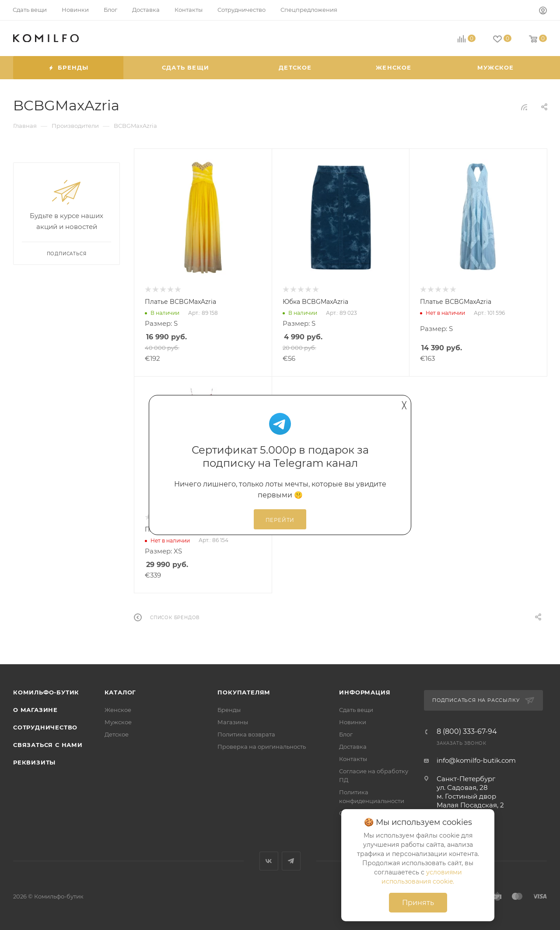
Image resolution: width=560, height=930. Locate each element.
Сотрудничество (45, 727)
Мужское (118, 722)
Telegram (291, 861)
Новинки (353, 722)
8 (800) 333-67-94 (467, 732)
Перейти (280, 520)
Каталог (121, 692)
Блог (346, 734)
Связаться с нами (48, 745)
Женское (118, 710)
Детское (117, 734)
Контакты (353, 759)
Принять (418, 903)
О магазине (35, 710)
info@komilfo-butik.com (476, 760)
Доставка (353, 747)
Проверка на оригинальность (262, 747)
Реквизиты (34, 762)
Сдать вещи (356, 710)
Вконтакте (269, 861)
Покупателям (244, 692)
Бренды (229, 710)
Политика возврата (246, 734)
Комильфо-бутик (46, 692)
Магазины (233, 722)
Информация (365, 692)
